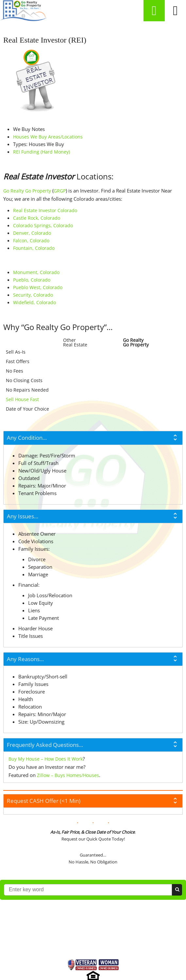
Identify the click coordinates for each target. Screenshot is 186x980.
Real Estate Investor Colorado (45, 210)
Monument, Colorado (36, 272)
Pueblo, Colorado (32, 280)
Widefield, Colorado (34, 302)
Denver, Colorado (32, 233)
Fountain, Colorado (34, 248)
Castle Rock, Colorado (37, 218)
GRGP (60, 191)
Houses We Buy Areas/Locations (48, 137)
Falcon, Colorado (31, 240)
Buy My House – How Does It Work (46, 759)
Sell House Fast (22, 399)
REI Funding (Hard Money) (42, 152)
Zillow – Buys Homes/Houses (68, 775)
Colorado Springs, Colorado (43, 225)
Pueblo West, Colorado (38, 287)
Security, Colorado (33, 295)
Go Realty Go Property (27, 191)
